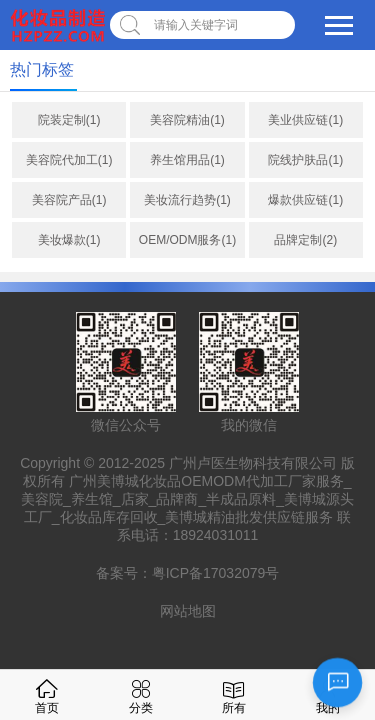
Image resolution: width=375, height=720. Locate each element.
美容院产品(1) (69, 200)
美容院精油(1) (187, 120)
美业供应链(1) (305, 120)
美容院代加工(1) (69, 160)
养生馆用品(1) (187, 160)
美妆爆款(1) (69, 240)
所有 (234, 694)
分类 (141, 694)
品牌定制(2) (305, 240)
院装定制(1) (69, 120)
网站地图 (188, 611)
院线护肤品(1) (305, 160)
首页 (47, 694)
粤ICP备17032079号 (216, 573)
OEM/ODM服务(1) (187, 240)
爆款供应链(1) (305, 200)
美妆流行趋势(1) (187, 200)
